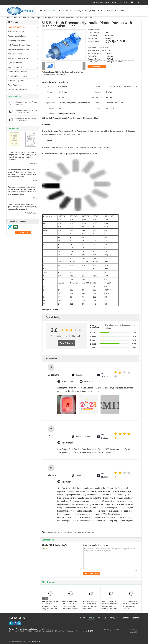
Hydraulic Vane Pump (16, 63)
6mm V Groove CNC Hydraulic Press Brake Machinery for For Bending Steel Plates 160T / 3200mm (110, 606)
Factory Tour (80, 11)
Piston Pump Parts (15, 85)
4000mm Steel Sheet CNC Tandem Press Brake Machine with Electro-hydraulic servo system (70, 606)
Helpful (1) (88, 382)
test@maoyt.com (132, 635)
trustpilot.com (68, 382)
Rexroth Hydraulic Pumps (17, 36)
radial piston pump (88, 532)
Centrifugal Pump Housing (17, 76)
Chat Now (123, 2)
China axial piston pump (33, 629)
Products (53, 11)
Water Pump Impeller (15, 67)
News (122, 11)
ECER (91, 631)
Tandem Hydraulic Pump (17, 41)
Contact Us (111, 11)
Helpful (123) (67, 443)
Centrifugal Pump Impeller (17, 72)
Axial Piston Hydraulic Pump (18, 58)
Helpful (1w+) (67, 482)
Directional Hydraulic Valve (18, 90)
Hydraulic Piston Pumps (31, 18)
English (138, 2)
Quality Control (96, 11)
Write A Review (66, 343)
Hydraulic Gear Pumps (16, 32)
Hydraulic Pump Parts (16, 81)
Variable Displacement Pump (18, 49)
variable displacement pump (71, 532)
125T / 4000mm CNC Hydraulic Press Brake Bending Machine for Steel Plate (131, 605)
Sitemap (135, 618)
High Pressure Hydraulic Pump (19, 45)
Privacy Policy (15, 629)
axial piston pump (53, 532)
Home (43, 11)
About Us (67, 11)
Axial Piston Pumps (15, 54)
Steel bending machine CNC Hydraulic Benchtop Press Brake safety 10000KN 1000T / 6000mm (50, 606)
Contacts (125, 618)
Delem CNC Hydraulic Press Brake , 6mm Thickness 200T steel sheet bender (90, 605)
